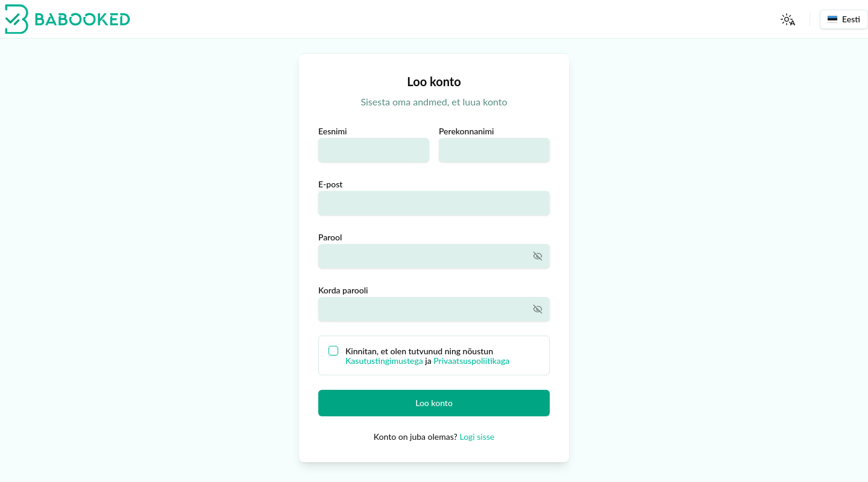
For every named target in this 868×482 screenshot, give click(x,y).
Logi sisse (477, 437)
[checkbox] (333, 351)
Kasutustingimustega (384, 361)
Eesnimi (332, 131)
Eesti (844, 19)
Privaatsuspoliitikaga (471, 361)
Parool (330, 237)
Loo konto (434, 403)
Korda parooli (343, 290)
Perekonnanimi (466, 131)
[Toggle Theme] (787, 19)
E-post (330, 184)
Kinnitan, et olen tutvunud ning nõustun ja (427, 356)
